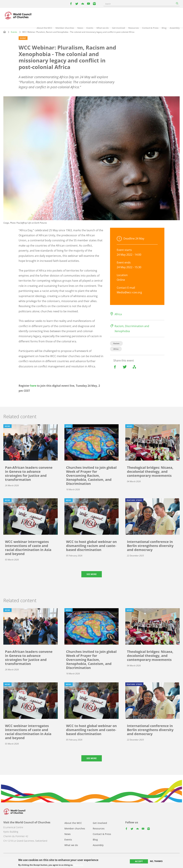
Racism (116, 343)
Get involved (119, 28)
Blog (164, 28)
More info (78, 865)
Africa (118, 314)
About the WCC (44, 28)
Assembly (175, 28)
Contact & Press (150, 28)
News (80, 28)
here (33, 386)
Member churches (65, 28)
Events (90, 28)
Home (5, 32)
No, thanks (156, 861)
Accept (139, 861)
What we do (103, 28)
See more (92, 574)
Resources (134, 28)
